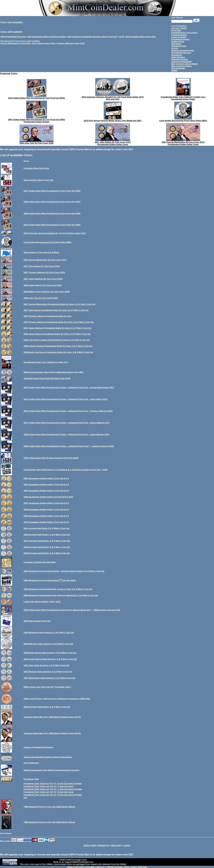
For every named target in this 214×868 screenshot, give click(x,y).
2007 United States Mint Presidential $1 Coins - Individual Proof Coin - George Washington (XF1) (69, 387)
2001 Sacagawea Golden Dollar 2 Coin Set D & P (46, 485)
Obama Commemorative (183, 50)
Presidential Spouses (181, 53)
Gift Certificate (178, 68)
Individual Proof (179, 46)
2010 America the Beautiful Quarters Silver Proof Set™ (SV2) (96, 37)
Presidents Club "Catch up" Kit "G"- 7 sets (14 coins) (49, 786)
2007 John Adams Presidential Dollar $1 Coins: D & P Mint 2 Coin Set (56, 310)
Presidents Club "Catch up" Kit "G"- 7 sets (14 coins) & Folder (53, 789)
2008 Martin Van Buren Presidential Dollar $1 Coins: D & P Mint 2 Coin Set (58, 352)
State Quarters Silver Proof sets (39, 180)
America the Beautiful (181, 62)
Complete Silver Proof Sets (36, 168)
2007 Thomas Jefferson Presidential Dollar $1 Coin (47, 316)
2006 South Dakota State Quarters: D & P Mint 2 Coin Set (50, 659)
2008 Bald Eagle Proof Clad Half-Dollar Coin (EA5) (47, 378)
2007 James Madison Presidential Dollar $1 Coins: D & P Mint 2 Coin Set (58, 328)
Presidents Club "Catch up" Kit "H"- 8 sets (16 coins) (48, 792)
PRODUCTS (103, 845)
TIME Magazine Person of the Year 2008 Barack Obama (49, 807)
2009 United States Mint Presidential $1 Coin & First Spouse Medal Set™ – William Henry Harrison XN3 (72, 610)
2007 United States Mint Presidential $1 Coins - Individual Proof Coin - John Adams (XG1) (66, 399)
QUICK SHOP (90, 845)
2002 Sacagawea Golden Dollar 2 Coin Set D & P (46, 491)
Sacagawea (177, 55)
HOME (174, 71)
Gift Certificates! (31, 763)
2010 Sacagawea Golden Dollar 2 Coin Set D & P (46, 522)
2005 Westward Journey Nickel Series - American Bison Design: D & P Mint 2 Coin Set (64, 571)
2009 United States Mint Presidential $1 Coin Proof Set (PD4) (52, 213)
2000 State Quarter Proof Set (37, 621)
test (25, 798)
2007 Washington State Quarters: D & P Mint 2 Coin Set (49, 678)
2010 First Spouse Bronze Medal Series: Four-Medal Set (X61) (113, 121)
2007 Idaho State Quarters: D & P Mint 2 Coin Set (47, 665)
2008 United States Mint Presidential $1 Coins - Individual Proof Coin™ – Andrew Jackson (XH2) (69, 446)
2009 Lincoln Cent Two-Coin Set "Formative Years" (47, 687)
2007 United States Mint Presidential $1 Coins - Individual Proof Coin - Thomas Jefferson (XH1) (68, 411)
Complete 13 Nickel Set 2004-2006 (40, 562)
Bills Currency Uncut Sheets (185, 64)
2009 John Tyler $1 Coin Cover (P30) (36, 143)
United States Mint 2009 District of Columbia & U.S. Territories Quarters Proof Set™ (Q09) (66, 470)
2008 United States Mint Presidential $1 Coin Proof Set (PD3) (52, 202)
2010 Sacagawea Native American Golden (47, 37)
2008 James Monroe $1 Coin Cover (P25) (43, 285)
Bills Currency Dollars (182, 66)
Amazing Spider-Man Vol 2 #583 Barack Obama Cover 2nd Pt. (52, 717)
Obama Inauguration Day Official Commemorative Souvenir (52, 770)
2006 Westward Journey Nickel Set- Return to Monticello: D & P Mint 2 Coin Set (61, 595)
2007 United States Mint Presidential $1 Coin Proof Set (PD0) (37, 120)
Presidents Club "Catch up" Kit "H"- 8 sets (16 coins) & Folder (53, 795)
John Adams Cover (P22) (43, 43)
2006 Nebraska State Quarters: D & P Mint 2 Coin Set (48, 644)
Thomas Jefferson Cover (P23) (71, 43)
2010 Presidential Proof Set (13, 37)
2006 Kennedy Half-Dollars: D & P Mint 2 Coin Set (47, 535)
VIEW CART (116, 845)
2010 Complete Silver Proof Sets (140, 37)
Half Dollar (176, 44)
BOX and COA (113, 99)
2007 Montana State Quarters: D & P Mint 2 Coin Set (48, 672)
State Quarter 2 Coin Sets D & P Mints (41, 252)
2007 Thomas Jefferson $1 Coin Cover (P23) (44, 272)
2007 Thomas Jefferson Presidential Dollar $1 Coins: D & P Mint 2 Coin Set (59, 322)
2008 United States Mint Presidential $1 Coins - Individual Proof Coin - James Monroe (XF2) (66, 434)
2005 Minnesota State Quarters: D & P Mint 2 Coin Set (49, 633)
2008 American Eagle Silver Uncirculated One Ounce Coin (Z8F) (53, 372)
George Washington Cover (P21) (16, 43)
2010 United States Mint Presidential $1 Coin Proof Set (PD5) (37, 98)
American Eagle (179, 37)
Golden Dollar (178, 42)
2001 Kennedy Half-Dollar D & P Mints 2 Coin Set (46, 528)
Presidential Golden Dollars (37, 122)
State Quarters (178, 57)
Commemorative (179, 35)
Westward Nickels (180, 59)
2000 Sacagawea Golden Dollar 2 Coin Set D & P (46, 478)
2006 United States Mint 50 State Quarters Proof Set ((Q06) (51, 458)
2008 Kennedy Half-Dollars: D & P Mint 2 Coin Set (47, 547)
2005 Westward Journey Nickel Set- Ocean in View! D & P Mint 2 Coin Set (58, 589)
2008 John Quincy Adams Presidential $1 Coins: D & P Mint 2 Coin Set (57, 340)
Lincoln (175, 48)
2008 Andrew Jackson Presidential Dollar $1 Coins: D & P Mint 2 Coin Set (58, 346)
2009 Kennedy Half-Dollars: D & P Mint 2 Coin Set (47, 553)
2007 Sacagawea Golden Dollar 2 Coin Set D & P (46, 503)
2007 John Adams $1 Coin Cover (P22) (113, 142)
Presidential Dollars (180, 39)
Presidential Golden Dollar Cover (113, 144)
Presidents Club (31, 779)
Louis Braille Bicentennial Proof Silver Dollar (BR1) (183, 121)
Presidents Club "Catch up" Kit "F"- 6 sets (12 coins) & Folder (53, 784)
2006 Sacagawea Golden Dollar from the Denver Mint (48, 497)
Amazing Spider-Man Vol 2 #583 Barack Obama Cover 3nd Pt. (52, 733)
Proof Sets (176, 30)
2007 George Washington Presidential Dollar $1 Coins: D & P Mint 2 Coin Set (60, 304)
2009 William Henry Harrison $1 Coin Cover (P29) (47, 292)
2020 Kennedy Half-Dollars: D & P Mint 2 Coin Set (47, 707)
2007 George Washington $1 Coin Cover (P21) (183, 142)
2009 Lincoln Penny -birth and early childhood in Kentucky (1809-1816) (57, 699)
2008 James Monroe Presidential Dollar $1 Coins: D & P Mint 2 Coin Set (57, 334)
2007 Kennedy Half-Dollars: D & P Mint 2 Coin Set (47, 541)
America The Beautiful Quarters (38, 747)
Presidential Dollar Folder (183, 99)
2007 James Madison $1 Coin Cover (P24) (43, 279)
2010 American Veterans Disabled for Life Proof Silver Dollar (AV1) (113, 97)
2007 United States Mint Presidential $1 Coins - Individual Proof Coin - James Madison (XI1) (67, 423)
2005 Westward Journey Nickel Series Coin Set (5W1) (50, 580)
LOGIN (126, 845)
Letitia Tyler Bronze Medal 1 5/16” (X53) (42, 602)
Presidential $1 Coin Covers (184, 33)
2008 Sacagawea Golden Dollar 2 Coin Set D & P (46, 509)
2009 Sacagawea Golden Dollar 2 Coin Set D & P (46, 516)
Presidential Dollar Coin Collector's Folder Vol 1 (183, 97)
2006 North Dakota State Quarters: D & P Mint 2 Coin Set (50, 653)
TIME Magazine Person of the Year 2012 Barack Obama (49, 822)
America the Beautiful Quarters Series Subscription (48, 757)
